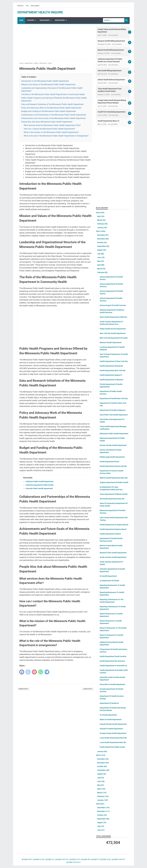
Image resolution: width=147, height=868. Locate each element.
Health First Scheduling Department (112, 112)
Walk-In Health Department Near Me (114, 478)
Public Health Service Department (113, 329)
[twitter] (28, 672)
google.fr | (95, 859)
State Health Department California (113, 317)
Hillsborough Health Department (112, 457)
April (101, 216)
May (101, 261)
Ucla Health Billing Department (110, 71)
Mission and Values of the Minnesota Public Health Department (48, 85)
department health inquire (40, 12)
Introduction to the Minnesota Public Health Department (45, 81)
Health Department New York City (113, 370)
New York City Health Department (113, 333)
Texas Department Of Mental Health (114, 494)
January (102, 228)
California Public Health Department (39, 481)
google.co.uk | (39, 859)
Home (21, 20)
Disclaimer (35, 6)
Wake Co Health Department (111, 719)
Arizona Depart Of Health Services (113, 305)
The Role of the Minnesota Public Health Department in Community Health (53, 94)
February (102, 224)
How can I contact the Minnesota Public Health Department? (49, 129)
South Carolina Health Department (113, 557)
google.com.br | (118, 859)
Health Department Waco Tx (108, 121)
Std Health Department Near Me (112, 499)
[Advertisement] (55, 43)
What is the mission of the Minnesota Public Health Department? (51, 132)
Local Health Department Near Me (113, 742)
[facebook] (22, 672)
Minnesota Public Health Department (114, 434)
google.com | (27, 859)
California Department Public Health (39, 485)
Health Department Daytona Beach (113, 529)
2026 (100, 213)
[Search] (114, 20)
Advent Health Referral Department (111, 80)
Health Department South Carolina (113, 656)
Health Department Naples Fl (111, 375)
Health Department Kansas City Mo (113, 466)
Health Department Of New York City (114, 361)
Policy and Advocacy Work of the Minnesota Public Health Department (51, 108)
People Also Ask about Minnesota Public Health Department (47, 122)
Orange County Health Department (113, 733)
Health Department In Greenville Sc (113, 666)
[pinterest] (34, 672)
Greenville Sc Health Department (112, 684)
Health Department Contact (110, 534)
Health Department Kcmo (109, 462)
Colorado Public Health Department (39, 488)
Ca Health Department (108, 715)
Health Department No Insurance (112, 661)
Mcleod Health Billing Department (111, 50)
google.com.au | (62, 859)
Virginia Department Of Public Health (114, 482)
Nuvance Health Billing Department (111, 41)
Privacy (20, 6)
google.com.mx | (74, 862)
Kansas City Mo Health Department (113, 445)
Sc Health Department (108, 576)
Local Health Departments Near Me (113, 738)
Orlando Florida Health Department (113, 724)
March (101, 220)
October (102, 242)
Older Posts (88, 689)
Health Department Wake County (112, 747)
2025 (101, 231)
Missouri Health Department (111, 342)
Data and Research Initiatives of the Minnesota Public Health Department (52, 104)
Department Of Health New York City (114, 398)
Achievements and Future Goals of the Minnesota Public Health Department (53, 118)
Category (31, 20)
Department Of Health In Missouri (113, 410)
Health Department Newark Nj (111, 366)
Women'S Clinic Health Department (113, 553)
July (101, 254)
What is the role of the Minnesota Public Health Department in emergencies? (56, 136)
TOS (27, 6)
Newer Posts (23, 689)
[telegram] (47, 672)
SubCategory (45, 20)
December (103, 235)
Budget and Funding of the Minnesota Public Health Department (49, 111)
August (102, 250)
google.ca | (50, 859)
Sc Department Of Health (109, 581)
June (101, 257)
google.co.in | (75, 859)
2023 (100, 804)
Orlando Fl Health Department (111, 729)
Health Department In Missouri (112, 380)
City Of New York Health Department (114, 415)
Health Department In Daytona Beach (114, 525)
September (103, 246)
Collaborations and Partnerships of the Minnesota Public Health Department (54, 115)
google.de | (86, 859)
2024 (101, 755)
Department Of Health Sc (109, 703)
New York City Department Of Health (114, 338)
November (103, 239)
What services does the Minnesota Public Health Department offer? (52, 125)
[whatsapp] (41, 672)
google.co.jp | (106, 859)
